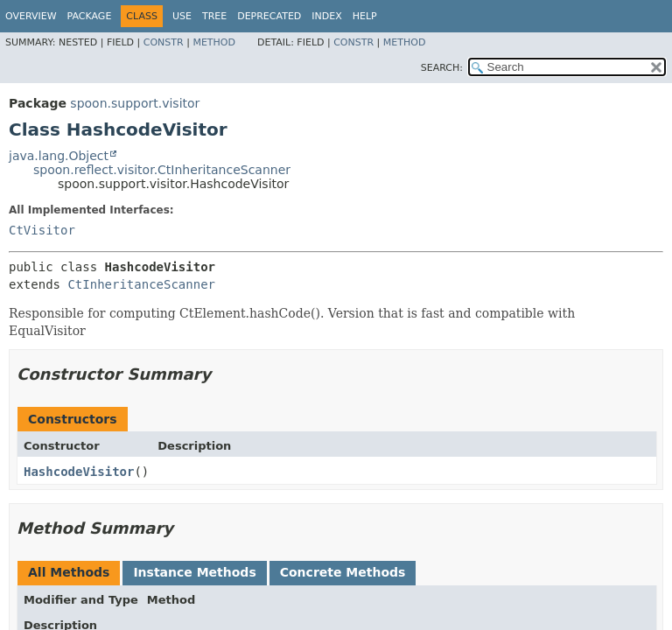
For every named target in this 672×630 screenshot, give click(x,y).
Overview (31, 16)
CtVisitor (42, 230)
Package (90, 16)
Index (326, 16)
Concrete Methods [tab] (343, 572)
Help (365, 16)
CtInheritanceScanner (141, 284)
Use (182, 16)
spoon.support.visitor (135, 103)
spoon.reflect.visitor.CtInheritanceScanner (162, 170)
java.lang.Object (59, 156)
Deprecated (269, 16)
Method (214, 42)
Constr (164, 42)
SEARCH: (442, 68)
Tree (214, 16)
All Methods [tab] (69, 572)
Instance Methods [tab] (194, 572)
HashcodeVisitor (79, 472)
